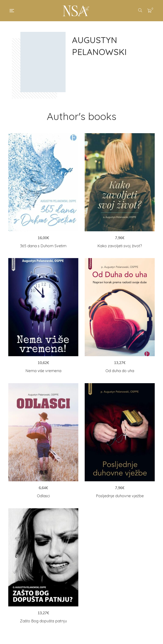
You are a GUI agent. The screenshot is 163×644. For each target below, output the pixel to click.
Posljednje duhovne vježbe (120, 496)
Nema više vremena (43, 371)
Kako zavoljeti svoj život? (120, 246)
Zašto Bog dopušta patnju (43, 621)
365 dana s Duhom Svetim (43, 246)
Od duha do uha (120, 371)
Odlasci (43, 496)
